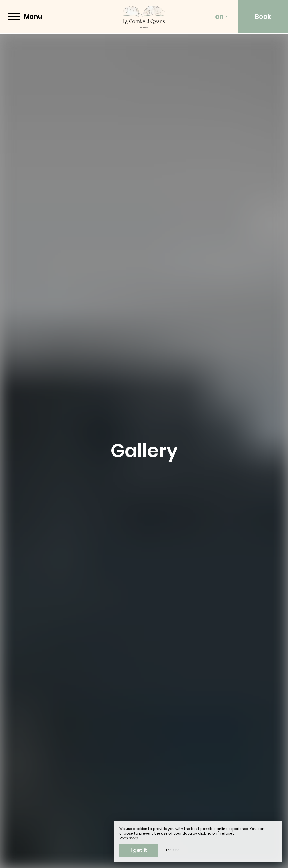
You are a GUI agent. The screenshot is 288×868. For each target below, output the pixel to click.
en (221, 17)
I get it (139, 850)
